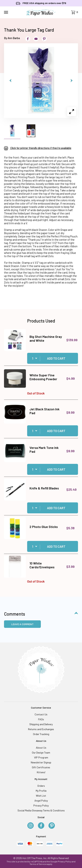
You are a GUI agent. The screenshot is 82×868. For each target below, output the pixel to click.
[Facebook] (41, 826)
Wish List (41, 796)
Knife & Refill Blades (44, 488)
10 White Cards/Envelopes (42, 565)
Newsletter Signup (41, 762)
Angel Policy (41, 801)
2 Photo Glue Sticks (44, 527)
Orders (41, 786)
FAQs (41, 719)
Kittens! (41, 772)
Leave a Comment (22, 624)
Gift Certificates (41, 767)
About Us (41, 748)
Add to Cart (56, 358)
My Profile (41, 791)
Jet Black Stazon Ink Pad (44, 411)
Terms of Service (38, 864)
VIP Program (41, 757)
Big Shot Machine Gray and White (46, 339)
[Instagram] (31, 826)
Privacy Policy (41, 805)
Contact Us (41, 714)
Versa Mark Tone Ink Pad (44, 450)
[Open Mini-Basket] (75, 12)
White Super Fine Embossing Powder (43, 377)
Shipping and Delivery (41, 724)
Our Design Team (41, 752)
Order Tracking (41, 734)
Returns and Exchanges (41, 729)
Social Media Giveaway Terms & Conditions (41, 810)
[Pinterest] (52, 826)
